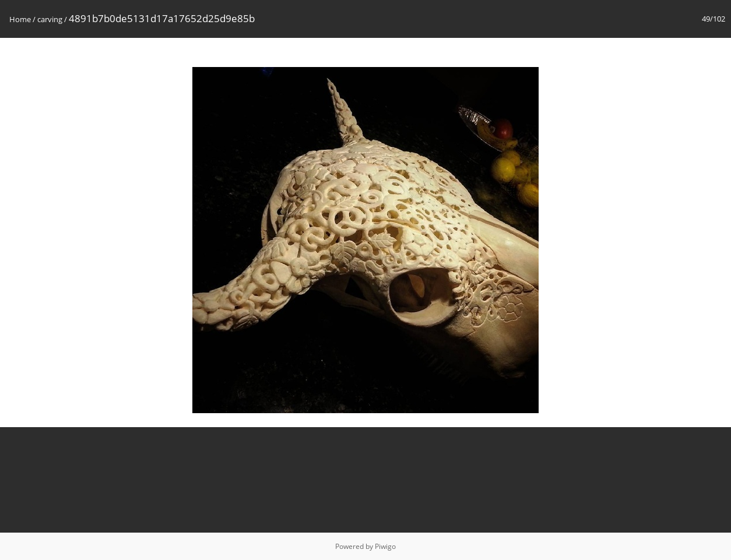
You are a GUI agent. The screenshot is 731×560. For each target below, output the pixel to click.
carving (50, 19)
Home (20, 19)
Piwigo (385, 546)
